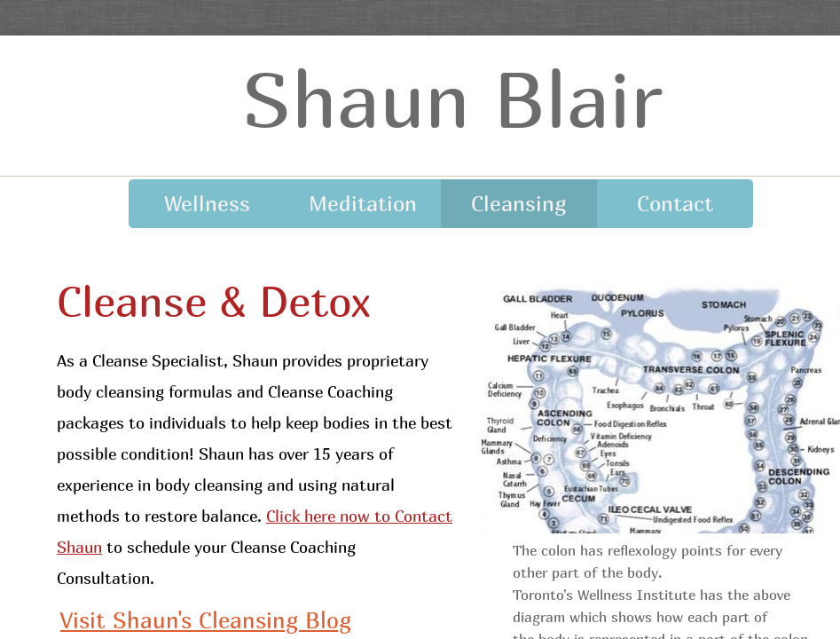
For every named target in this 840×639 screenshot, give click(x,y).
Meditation (363, 203)
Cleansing (519, 203)
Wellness (207, 203)
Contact (675, 203)
